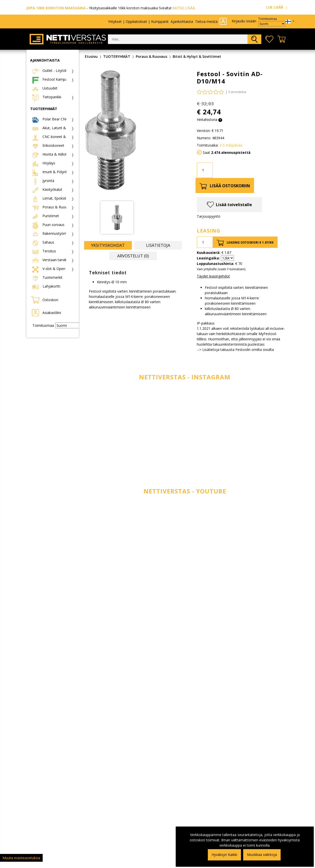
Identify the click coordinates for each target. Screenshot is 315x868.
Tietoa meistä (206, 21)
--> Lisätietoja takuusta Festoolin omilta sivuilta (235, 350)
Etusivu (91, 56)
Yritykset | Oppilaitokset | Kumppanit (138, 21)
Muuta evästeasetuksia (21, 858)
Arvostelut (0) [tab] (133, 256)
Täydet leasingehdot (213, 276)
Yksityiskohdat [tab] (108, 245)
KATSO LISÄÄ (184, 8)
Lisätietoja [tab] (158, 245)
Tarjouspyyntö (209, 216)
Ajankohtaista (182, 21)
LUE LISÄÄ (277, 7)
